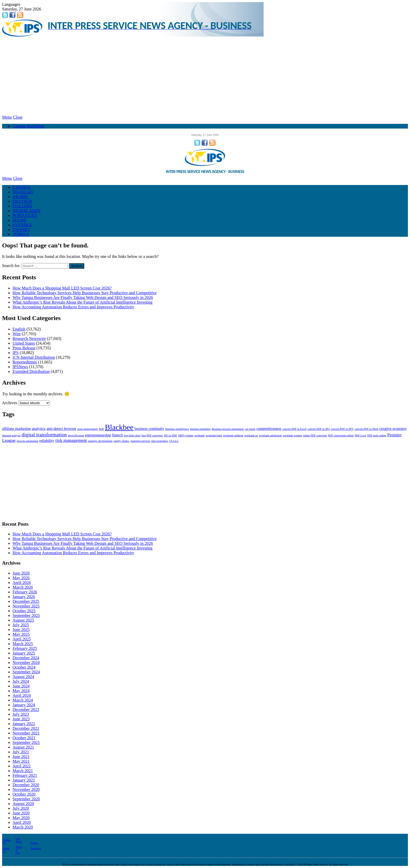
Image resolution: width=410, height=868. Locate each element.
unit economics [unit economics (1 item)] (160, 441)
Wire (17, 334)
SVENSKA (22, 225)
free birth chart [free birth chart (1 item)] (132, 435)
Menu (7, 117)
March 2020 (23, 827)
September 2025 (26, 615)
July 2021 (21, 752)
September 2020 (26, 799)
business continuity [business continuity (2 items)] (149, 429)
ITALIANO (22, 206)
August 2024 (23, 677)
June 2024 (21, 686)
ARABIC (20, 197)
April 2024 (22, 695)
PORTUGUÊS (25, 215)
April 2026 (22, 583)
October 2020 (24, 794)
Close (18, 117)
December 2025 (26, 601)
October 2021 (24, 738)
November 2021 (26, 733)
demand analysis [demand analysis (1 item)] (11, 435)
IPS (16, 353)
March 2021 (23, 771)
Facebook (36, 848)
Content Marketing (28, 126)
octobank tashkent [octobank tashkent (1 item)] (233, 435)
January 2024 (24, 705)
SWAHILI (21, 230)
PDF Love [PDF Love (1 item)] (360, 435)
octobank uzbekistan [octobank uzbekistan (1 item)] (270, 435)
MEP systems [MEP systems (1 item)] (186, 435)
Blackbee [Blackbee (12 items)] (119, 427)
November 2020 (26, 789)
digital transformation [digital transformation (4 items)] (44, 435)
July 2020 (21, 808)
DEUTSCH (22, 201)
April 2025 (22, 639)
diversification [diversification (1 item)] (76, 435)
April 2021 (22, 766)
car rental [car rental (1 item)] (250, 429)
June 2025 (21, 630)
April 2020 (22, 822)
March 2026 (23, 587)
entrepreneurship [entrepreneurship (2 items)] (98, 435)
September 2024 (26, 672)
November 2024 (26, 662)
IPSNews (20, 367)
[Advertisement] (205, 76)
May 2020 (21, 818)
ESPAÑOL (22, 187)
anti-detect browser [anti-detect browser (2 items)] (61, 429)
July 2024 (21, 681)
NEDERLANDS (27, 211)
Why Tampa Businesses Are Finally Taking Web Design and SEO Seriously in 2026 (83, 297)
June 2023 (21, 719)
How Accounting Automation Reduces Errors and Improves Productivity (73, 307)
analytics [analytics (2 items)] (39, 429)
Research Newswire (29, 338)
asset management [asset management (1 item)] (88, 429)
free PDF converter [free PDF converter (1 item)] (152, 435)
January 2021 (24, 780)
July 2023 (21, 714)
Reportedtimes (25, 362)
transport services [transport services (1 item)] (140, 441)
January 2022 (24, 724)
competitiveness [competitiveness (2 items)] (269, 429)
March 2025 (23, 644)
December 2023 (26, 710)
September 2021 (26, 742)
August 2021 (23, 747)
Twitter (34, 843)
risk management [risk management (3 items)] (71, 440)
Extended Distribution (31, 371)
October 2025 (24, 611)
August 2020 (23, 804)
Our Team (19, 840)
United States (24, 343)
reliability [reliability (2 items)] (47, 441)
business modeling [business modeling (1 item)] (200, 429)
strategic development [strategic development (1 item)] (100, 441)
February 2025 (25, 648)
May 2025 (21, 634)
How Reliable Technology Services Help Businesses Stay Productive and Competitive (85, 293)
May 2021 (21, 761)
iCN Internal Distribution (34, 357)
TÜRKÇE (21, 234)
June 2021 (21, 757)
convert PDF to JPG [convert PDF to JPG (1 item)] (319, 429)
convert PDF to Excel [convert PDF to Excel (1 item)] (294, 429)
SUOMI (19, 220)
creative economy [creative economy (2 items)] (393, 429)
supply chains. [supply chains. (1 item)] (121, 441)
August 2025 (23, 620)
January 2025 (24, 653)
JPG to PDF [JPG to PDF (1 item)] (171, 435)
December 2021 (26, 728)
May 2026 (21, 578)
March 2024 (23, 700)
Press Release (24, 348)
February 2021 (25, 775)
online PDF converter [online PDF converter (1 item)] (315, 435)
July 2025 (21, 625)
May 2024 (21, 691)
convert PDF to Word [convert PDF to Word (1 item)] (366, 429)
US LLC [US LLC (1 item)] (174, 441)
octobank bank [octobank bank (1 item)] (214, 435)
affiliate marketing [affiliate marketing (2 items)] (16, 429)
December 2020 (26, 785)
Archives (10, 403)
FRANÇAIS (23, 192)
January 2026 (24, 597)
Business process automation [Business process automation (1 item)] (228, 429)
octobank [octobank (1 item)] (199, 435)
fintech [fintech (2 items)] (118, 435)
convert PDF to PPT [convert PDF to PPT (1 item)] (342, 429)
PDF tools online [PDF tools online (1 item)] (377, 435)
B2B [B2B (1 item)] (101, 429)
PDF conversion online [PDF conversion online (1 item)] (341, 435)
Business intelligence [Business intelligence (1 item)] (177, 429)
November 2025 (26, 606)
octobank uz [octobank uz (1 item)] (251, 435)
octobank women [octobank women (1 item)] (292, 435)
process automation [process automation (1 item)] (28, 441)
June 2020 (21, 813)
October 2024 (24, 667)
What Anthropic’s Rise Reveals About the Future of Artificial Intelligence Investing (82, 302)
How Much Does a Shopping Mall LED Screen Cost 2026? (62, 288)
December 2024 (26, 658)
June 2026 (21, 573)
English (19, 329)
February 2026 (25, 592)
